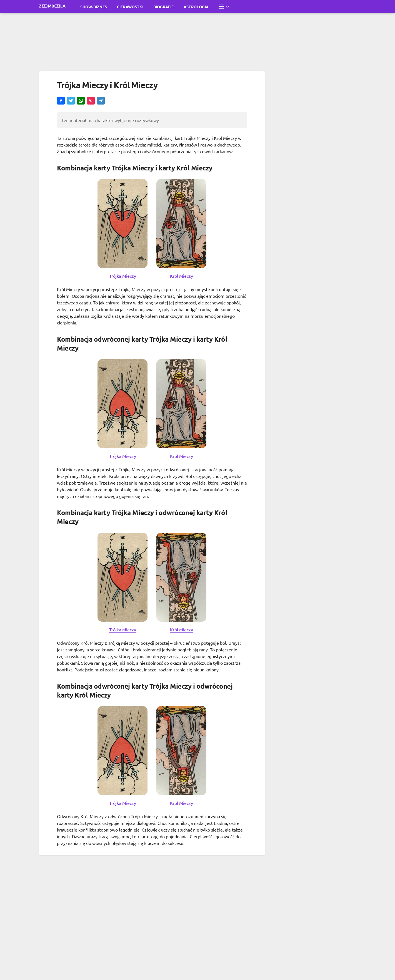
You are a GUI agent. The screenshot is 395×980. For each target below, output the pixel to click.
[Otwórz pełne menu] (224, 7)
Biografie (163, 7)
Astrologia (196, 7)
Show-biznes (94, 7)
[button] (61, 101)
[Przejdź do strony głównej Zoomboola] (52, 7)
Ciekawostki (130, 7)
